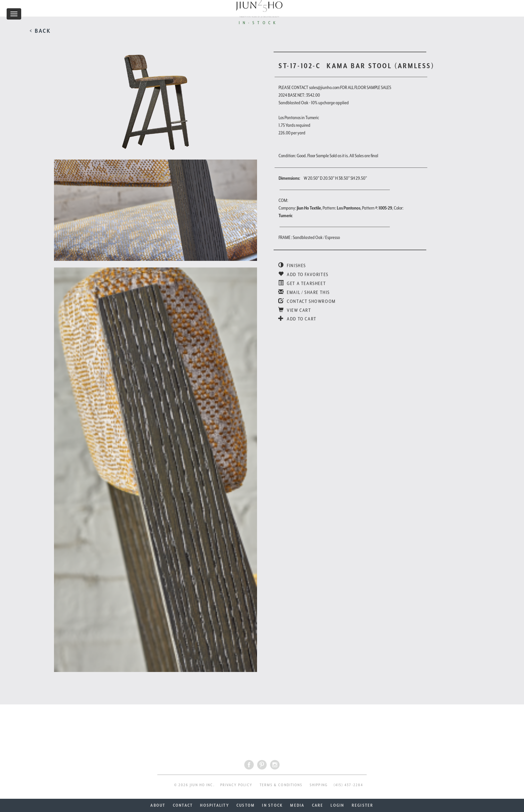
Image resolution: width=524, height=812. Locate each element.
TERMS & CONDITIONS (281, 785)
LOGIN (337, 805)
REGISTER (363, 805)
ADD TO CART (297, 319)
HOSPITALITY (215, 805)
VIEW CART (295, 310)
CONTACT (183, 805)
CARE (318, 805)
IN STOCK (272, 805)
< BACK (40, 31)
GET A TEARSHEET (302, 283)
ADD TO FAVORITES (303, 274)
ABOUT (158, 805)
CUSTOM (246, 805)
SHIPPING (319, 785)
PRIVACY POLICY (236, 785)
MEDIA (297, 805)
